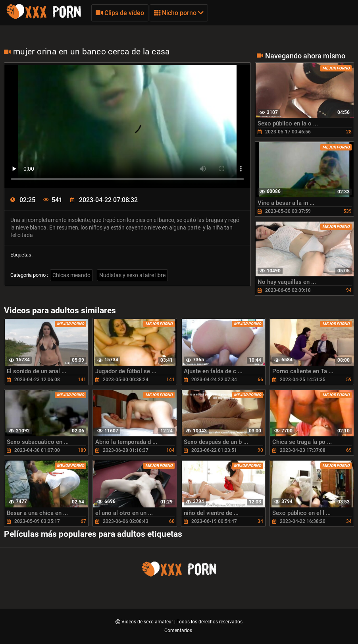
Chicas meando (71, 275)
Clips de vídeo (120, 13)
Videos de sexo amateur (148, 622)
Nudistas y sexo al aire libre (132, 275)
